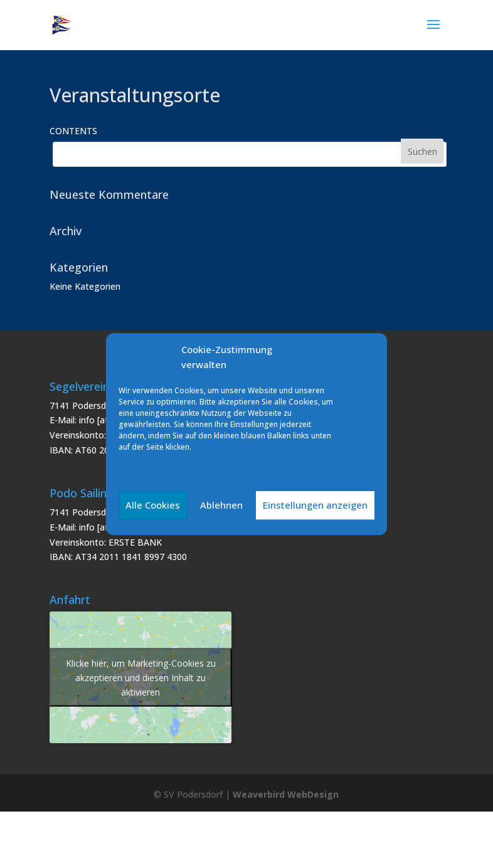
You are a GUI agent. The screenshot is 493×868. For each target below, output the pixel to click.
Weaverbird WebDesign (286, 794)
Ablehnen (221, 505)
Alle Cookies (153, 505)
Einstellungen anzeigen (315, 505)
